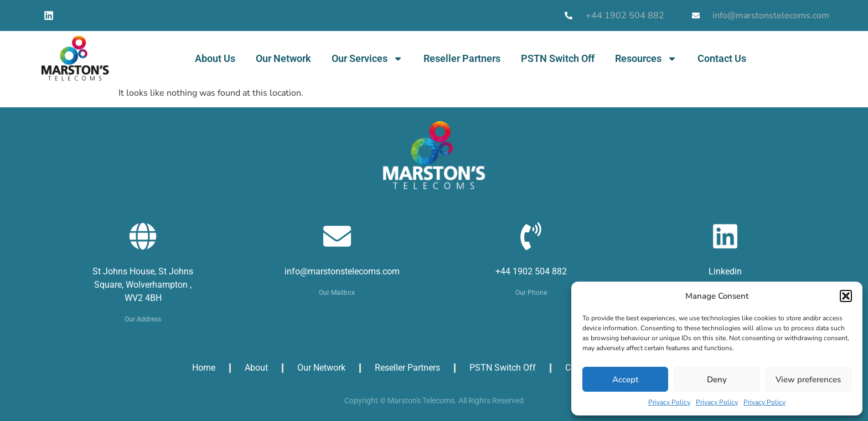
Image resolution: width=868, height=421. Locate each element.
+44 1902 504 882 (531, 271)
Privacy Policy (669, 402)
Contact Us (722, 58)
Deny (717, 380)
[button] (846, 296)
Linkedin (725, 271)
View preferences (808, 380)
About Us (215, 58)
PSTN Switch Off (558, 58)
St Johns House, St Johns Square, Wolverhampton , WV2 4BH (143, 285)
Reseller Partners (462, 58)
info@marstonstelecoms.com (342, 271)
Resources (646, 59)
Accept (625, 380)
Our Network (283, 58)
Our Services (367, 59)
